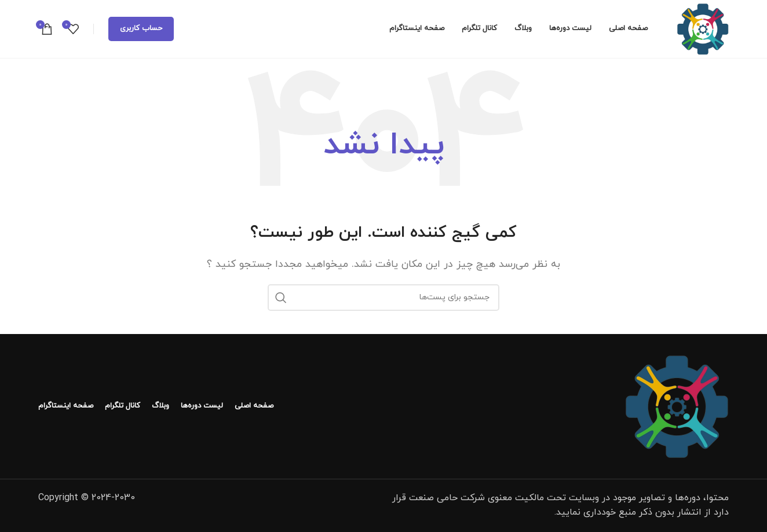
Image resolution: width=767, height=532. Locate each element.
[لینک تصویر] (677, 405)
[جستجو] (383, 298)
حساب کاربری (141, 28)
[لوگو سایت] (703, 28)
